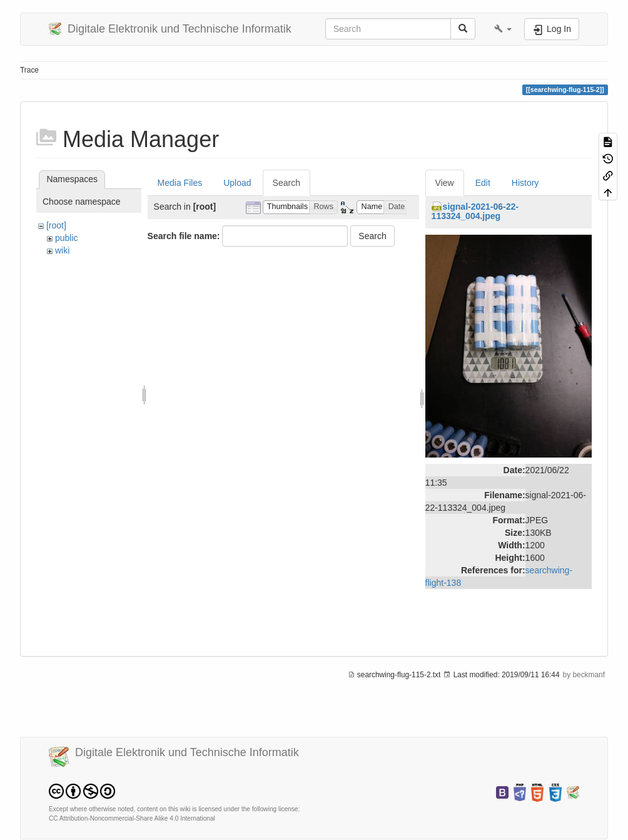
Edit (483, 183)
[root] (56, 225)
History (525, 183)
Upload (237, 183)
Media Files (180, 183)
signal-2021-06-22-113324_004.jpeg (475, 211)
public (67, 238)
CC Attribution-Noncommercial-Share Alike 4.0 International (132, 818)
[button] (503, 29)
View (445, 183)
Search (286, 183)
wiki (62, 250)
